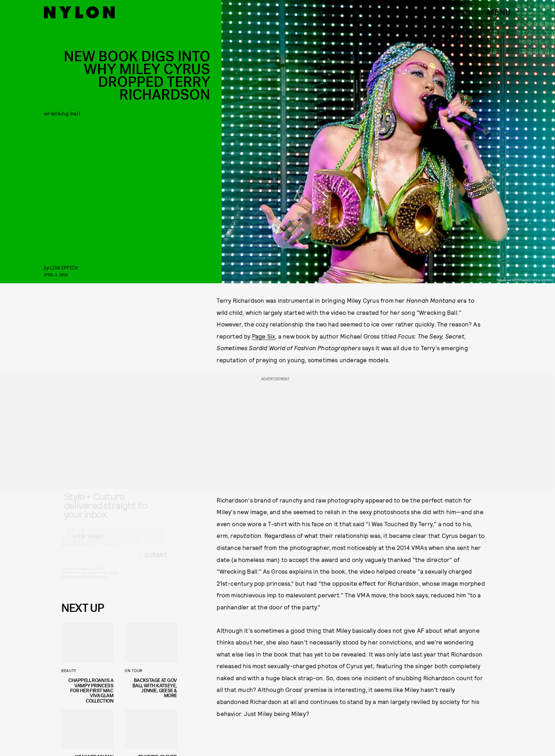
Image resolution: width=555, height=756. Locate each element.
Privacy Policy (96, 583)
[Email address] (114, 543)
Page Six (264, 336)
